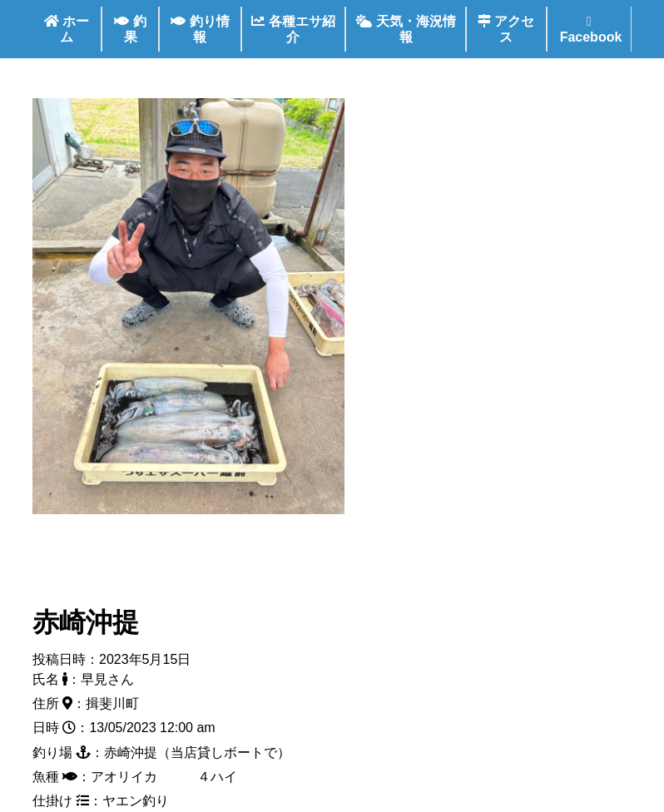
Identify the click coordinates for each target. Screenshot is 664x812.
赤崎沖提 (86, 622)
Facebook (589, 30)
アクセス (506, 29)
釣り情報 (200, 29)
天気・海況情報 (405, 29)
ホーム (67, 29)
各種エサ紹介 (293, 29)
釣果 (130, 29)
